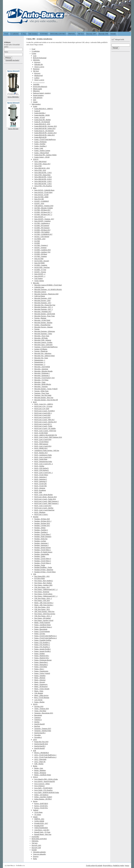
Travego (37, 329)
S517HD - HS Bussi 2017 (42, 210)
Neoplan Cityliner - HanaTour (44, 570)
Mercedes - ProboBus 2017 (43, 312)
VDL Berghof (39, 693)
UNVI (35, 740)
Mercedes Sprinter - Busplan (43, 323)
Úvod (6, 34)
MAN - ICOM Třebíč (41, 433)
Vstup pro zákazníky (39, 854)
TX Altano (38, 815)
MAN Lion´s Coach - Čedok (43, 426)
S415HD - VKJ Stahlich (42, 232)
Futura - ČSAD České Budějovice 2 (46, 638)
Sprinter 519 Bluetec (41, 349)
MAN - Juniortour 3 (41, 481)
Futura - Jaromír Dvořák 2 (43, 651)
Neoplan (36, 517)
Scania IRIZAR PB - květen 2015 (45, 128)
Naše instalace (33, 34)
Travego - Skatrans (40, 318)
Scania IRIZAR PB (40, 137)
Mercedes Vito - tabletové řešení (44, 356)
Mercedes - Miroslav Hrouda (43, 371)
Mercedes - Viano (40, 382)
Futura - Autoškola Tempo (43, 625)
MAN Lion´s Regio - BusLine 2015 (46, 497)
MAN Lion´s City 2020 (42, 409)
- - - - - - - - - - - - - (39, 82)
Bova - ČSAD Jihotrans (42, 698)
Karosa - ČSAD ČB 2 (41, 808)
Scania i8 (37, 111)
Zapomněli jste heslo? (12, 60)
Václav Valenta (39, 281)
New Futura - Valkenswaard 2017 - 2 (46, 589)
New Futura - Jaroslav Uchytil (44, 620)
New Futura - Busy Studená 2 (44, 581)
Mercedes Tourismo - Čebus (43, 334)
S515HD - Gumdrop (41, 265)
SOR (34, 751)
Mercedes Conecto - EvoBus (43, 342)
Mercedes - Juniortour (41, 369)
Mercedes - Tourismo (41, 387)
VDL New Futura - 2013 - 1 (43, 616)
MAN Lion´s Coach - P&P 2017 (44, 420)
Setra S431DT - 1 (40, 276)
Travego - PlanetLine (41, 351)
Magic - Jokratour (40, 680)
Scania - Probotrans (40, 142)
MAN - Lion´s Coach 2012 (43, 457)
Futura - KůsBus (39, 654)
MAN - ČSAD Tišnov (41, 475)
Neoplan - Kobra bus (41, 539)
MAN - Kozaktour (40, 490)
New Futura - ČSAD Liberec (43, 594)
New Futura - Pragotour (42, 592)
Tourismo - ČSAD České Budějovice (46, 347)
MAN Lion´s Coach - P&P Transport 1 (46, 503)
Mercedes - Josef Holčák (42, 367)
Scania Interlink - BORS (42, 115)
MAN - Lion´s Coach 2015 (43, 506)
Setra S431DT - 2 (40, 274)
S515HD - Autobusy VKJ (42, 252)
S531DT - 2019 (39, 203)
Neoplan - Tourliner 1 (41, 532)
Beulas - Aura (39, 768)
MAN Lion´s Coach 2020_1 (43, 413)
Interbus (37, 722)
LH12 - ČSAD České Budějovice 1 (45, 755)
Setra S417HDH (39, 263)
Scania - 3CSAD (40, 117)
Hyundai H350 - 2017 (41, 823)
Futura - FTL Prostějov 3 (42, 647)
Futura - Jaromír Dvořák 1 (43, 649)
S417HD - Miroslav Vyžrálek (44, 208)
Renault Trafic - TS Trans (42, 832)
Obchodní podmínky (39, 852)
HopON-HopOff (39, 724)
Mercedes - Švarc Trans (42, 336)
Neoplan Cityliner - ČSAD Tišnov (45, 572)
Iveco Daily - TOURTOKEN (43, 788)
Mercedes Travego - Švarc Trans (44, 316)
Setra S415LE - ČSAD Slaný (43, 192)
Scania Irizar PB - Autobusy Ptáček (45, 155)
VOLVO (36, 159)
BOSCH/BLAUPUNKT (58, 34)
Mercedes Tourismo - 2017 (43, 303)
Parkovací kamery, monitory (42, 93)
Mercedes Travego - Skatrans (43, 327)
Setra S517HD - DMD (41, 197)
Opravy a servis (39, 67)
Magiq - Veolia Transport (42, 623)
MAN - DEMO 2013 (41, 448)
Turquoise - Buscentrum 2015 (44, 713)
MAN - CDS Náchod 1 (42, 468)
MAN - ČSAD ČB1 (41, 484)
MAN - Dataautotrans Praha (43, 462)
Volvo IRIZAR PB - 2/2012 (43, 181)
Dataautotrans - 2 (40, 362)
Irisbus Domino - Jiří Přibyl (43, 799)
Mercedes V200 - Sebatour (43, 340)
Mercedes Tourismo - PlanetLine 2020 (46, 294)
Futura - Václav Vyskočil (42, 673)
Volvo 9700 (38, 166)
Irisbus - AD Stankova (41, 795)
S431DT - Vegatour (40, 248)
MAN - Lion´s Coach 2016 (43, 439)
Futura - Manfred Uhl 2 (42, 658)
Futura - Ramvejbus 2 (41, 665)
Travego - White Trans (41, 391)
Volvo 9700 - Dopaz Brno (42, 175)
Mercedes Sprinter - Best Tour (44, 398)
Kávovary (37, 62)
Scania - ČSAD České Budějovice (45, 139)
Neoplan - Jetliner (40, 528)
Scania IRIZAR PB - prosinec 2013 (45, 133)
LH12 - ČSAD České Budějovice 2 (45, 757)
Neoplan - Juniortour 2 (41, 545)
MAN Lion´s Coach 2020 (42, 415)
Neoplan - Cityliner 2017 (42, 525)
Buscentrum (38, 715)
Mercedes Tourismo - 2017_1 (44, 309)
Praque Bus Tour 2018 (41, 742)
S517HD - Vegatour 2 (41, 245)
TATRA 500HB (39, 821)
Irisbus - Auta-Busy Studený (43, 797)
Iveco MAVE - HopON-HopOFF (45, 781)
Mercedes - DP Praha (41, 338)
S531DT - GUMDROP (41, 201)
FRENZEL (72, 34)
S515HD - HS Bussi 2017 (42, 230)
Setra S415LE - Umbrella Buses (44, 190)
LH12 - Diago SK (40, 762)
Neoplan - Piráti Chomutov (43, 537)
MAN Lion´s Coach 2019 (42, 417)
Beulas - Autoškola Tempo (43, 775)
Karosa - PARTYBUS (41, 804)
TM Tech (81, 34)
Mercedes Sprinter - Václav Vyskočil (46, 389)
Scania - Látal (39, 148)
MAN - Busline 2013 (41, 453)
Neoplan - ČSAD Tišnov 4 (43, 559)
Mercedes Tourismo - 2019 (43, 298)
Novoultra (37, 735)
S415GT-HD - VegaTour (42, 267)
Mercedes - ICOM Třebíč (42, 320)
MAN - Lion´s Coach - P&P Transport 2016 (48, 437)
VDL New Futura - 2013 (42, 609)
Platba (35, 859)
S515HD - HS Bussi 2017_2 (43, 214)
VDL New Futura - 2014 (42, 607)
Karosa (35, 801)
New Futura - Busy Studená (43, 583)
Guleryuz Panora (40, 296)
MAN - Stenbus (39, 466)
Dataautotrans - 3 (40, 364)
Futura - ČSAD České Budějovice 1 (46, 636)
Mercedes (36, 283)
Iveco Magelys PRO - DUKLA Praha (46, 779)
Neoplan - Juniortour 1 (41, 543)
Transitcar (37, 717)
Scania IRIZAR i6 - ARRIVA (44, 109)
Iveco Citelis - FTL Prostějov (43, 790)
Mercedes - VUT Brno (41, 380)
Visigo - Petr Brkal (40, 711)
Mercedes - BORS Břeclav (43, 384)
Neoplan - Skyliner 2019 (42, 523)
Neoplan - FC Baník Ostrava (43, 552)
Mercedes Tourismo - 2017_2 (44, 307)
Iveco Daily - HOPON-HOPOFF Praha (47, 792)
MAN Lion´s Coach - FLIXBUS (44, 411)
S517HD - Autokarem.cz (42, 223)
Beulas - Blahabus (40, 770)
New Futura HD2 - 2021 (42, 576)
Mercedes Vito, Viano (41, 358)
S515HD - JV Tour (40, 270)
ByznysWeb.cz (108, 866)
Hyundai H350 (39, 826)
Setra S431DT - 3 (40, 217)
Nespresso (36, 69)
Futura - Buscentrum (41, 629)
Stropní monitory (38, 95)
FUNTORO (44, 34)
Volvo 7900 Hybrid (40, 162)
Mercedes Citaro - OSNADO (43, 345)
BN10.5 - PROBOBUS (42, 753)
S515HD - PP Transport (42, 226)
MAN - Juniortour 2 (41, 479)
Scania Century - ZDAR (42, 157)
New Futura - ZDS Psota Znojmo (45, 614)
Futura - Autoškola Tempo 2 (43, 627)
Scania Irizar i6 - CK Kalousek (44, 131)
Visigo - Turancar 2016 (42, 709)
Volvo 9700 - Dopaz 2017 (42, 164)
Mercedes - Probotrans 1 (42, 373)
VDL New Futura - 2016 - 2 (43, 598)
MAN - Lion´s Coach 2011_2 (44, 464)
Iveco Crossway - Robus (42, 784)
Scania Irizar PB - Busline (42, 120)
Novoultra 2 (38, 737)
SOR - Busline (39, 764)
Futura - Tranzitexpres (41, 671)
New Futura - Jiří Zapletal (42, 618)
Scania (35, 106)
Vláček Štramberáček (41, 828)
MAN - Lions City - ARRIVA (44, 404)
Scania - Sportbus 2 (40, 146)
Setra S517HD (39, 259)
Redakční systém (119, 866)
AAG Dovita (38, 700)
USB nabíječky (38, 98)
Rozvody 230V (91, 34)
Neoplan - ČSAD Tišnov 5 (43, 561)
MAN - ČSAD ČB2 (41, 486)
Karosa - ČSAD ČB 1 (41, 806)
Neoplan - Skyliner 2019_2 (43, 521)
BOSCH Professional (40, 58)
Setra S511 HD (39, 199)
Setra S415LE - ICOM (41, 195)
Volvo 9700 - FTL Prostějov (43, 186)
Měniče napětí (37, 89)
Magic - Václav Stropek (42, 689)
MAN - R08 (38, 492)
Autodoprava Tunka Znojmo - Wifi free (47, 450)
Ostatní (35, 102)
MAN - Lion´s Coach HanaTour (44, 510)
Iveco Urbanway (40, 786)
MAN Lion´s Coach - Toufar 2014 (45, 499)
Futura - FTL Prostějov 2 (42, 645)
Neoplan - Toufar (40, 565)
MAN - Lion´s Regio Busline (44, 495)
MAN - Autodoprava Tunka (43, 455)
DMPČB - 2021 (39, 819)
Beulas (35, 766)
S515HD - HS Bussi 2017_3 (43, 212)
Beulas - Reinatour (40, 773)
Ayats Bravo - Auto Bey (42, 830)
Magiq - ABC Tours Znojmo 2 (44, 603)
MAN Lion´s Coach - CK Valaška (45, 428)
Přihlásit (127, 866)
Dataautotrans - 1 (40, 360)
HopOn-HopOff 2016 (41, 744)
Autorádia (36, 84)
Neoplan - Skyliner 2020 (42, 519)
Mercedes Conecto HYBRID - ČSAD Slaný (48, 285)
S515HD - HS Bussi (41, 254)
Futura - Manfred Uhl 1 (42, 656)
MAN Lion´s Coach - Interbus (44, 508)
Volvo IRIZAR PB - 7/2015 (43, 173)
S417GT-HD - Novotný (42, 261)
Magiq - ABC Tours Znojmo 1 (44, 605)
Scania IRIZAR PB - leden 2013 (44, 135)
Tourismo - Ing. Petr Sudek (43, 395)
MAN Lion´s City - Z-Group (43, 406)
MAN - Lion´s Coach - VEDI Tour (45, 431)
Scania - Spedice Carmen (42, 151)
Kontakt (113, 34)
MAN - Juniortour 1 (41, 477)
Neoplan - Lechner (40, 541)
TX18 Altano (38, 812)
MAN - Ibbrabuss (40, 512)
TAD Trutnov (39, 278)
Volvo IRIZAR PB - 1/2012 (43, 184)
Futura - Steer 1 (39, 669)
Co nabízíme (15, 34)
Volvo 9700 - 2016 (40, 170)
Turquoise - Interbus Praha (43, 731)
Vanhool (36, 810)
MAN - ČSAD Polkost (41, 442)
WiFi (35, 100)
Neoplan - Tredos (40, 556)
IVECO (35, 777)
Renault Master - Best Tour (43, 834)
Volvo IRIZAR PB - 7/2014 (43, 177)
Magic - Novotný (40, 682)
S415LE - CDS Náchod (42, 237)
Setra (35, 188)
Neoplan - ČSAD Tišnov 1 (43, 550)
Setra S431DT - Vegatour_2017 (44, 219)
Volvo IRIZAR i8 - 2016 (42, 168)
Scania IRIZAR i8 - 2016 (42, 124)
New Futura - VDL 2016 (42, 600)
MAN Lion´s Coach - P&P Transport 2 (46, 501)
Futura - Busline (39, 702)
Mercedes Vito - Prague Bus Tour (45, 305)
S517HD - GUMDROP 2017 (43, 234)
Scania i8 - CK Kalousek (42, 122)
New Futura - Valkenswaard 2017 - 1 (46, 596)
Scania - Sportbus (40, 144)
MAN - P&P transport (41, 444)
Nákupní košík (118, 40)
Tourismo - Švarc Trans (42, 393)
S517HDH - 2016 (40, 239)
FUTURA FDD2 (40, 578)
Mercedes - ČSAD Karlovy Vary (44, 378)
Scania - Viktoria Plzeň (42, 153)
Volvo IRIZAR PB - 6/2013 (43, 179)
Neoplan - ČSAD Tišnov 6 (43, 563)
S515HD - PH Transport (42, 228)
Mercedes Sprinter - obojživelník (45, 314)
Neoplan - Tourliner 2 (41, 530)
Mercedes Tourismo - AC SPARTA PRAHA (48, 289)
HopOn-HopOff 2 (40, 733)
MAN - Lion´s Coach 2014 (43, 446)
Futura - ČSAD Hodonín (42, 631)
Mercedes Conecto (40, 292)
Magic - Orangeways (41, 684)
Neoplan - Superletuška (42, 554)
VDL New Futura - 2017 (42, 587)
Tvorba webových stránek (94, 866)
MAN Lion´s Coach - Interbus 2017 (46, 422)
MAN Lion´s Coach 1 (41, 514)
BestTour (37, 726)
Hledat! (115, 48)
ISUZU (35, 704)
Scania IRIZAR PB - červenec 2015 (46, 126)
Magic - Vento (39, 691)
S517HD (37, 241)
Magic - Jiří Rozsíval (41, 686)
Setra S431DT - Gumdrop (42, 221)
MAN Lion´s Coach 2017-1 (43, 424)
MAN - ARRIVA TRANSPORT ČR (46, 435)
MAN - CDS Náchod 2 (42, 470)
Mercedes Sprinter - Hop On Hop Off (46, 400)
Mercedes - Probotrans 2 (42, 375)
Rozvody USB (103, 34)
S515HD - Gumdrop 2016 (42, 250)
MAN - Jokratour (40, 488)
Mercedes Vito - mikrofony (43, 353)
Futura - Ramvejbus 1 (41, 662)
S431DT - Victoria (40, 272)
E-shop (24, 34)
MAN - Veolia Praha (41, 459)
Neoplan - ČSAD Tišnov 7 (43, 534)
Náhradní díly (39, 64)
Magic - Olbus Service (41, 695)
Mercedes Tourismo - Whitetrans (45, 331)
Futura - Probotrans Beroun (43, 660)
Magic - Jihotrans (40, 678)
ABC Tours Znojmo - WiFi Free (44, 612)
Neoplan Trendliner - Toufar (43, 567)
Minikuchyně (38, 76)
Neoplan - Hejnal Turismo (43, 548)
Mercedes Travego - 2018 (42, 300)
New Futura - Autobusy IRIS (43, 585)
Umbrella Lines (39, 287)
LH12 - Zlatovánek (40, 759)
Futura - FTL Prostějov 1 (42, 642)
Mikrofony (36, 91)
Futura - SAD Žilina (41, 667)
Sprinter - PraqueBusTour (42, 325)
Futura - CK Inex (40, 634)
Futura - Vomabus (40, 676)
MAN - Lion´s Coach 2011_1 (44, 473)
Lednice (37, 78)
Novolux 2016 (39, 706)
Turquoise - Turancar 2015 (43, 729)
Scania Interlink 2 (40, 113)
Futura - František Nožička (43, 640)
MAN (35, 402)
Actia (35, 56)
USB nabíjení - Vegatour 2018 (44, 206)
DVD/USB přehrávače (40, 87)
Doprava (36, 856)
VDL (35, 574)
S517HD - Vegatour (41, 256)
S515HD (37, 243)
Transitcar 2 (38, 720)
